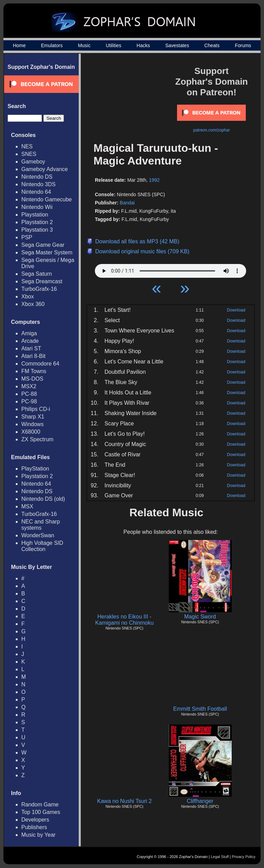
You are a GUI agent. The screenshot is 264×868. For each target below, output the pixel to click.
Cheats (212, 45)
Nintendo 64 (36, 192)
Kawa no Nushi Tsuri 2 (125, 801)
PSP (27, 237)
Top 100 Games (41, 812)
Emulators (52, 45)
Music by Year (38, 835)
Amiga (29, 333)
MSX (27, 506)
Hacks (143, 45)
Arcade (30, 341)
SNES (29, 154)
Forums (243, 45)
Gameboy (33, 162)
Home (19, 45)
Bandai (127, 203)
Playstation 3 (37, 230)
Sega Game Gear (43, 245)
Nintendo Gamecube (47, 199)
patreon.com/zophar (212, 130)
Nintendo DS (37, 177)
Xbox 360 (33, 304)
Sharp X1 (33, 417)
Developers (35, 820)
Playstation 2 (37, 222)
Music (84, 45)
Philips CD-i (36, 409)
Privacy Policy (244, 857)
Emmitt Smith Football (200, 709)
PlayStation (35, 469)
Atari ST (31, 348)
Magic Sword (200, 617)
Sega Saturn (37, 274)
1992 (154, 180)
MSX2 (29, 386)
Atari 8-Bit (33, 356)
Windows (32, 424)
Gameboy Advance (45, 169)
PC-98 (29, 401)
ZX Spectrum (37, 439)
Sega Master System (47, 252)
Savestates (177, 45)
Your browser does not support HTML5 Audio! (170, 269)
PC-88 (29, 394)
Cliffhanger (200, 801)
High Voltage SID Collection (42, 546)
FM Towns (34, 371)
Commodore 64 (40, 364)
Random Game (40, 805)
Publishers (34, 827)
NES (27, 146)
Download (236, 310)
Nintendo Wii (37, 207)
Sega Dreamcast (42, 281)
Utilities (114, 45)
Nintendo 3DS (38, 184)
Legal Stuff (220, 857)
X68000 (31, 432)
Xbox (27, 297)
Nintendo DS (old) (43, 499)
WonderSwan (38, 535)
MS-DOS (32, 379)
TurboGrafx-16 (39, 289)
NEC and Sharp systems (41, 525)
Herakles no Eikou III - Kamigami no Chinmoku (124, 620)
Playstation (35, 215)
